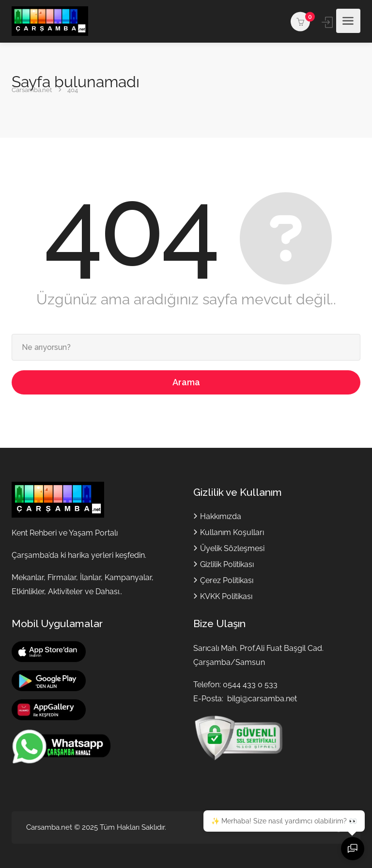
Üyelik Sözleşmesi (232, 548)
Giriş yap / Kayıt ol (328, 22)
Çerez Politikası (227, 580)
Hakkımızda (221, 516)
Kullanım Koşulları (232, 532)
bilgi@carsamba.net (262, 699)
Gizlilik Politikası (227, 564)
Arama (186, 382)
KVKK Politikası (226, 596)
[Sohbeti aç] (353, 849)
